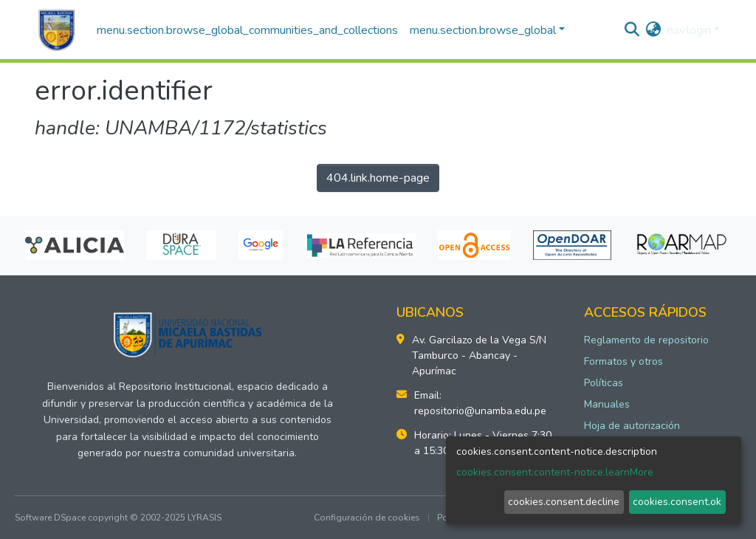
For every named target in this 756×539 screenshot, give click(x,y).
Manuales (607, 404)
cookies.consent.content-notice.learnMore (555, 472)
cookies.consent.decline (564, 502)
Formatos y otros (623, 361)
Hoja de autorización (632, 426)
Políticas (604, 383)
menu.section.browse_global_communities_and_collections (247, 30)
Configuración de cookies (367, 518)
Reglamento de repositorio (646, 340)
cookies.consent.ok (677, 502)
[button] (654, 30)
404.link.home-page (378, 178)
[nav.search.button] (632, 30)
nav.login (689, 30)
